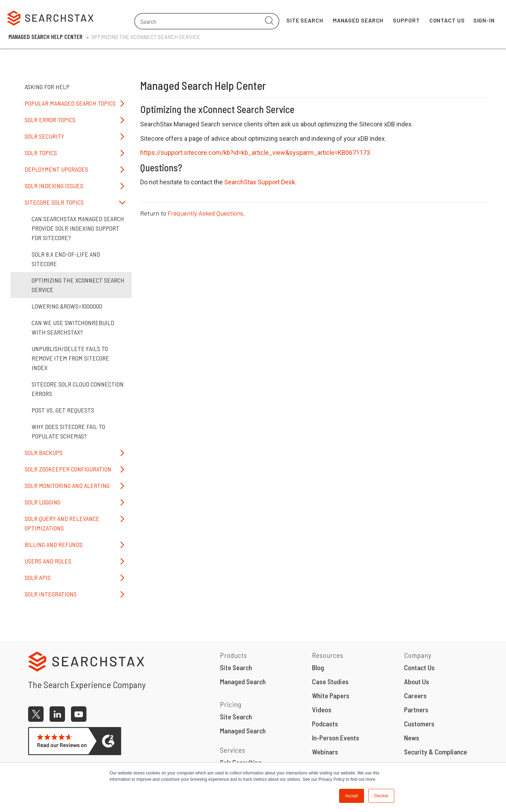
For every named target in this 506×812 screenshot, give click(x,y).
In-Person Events (336, 738)
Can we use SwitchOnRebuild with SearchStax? (73, 327)
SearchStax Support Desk (260, 182)
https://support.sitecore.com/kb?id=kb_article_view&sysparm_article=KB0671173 (255, 153)
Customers (419, 724)
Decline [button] (381, 796)
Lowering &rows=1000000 (67, 306)
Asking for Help (47, 87)
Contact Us (447, 20)
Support (406, 20)
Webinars (325, 752)
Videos (322, 709)
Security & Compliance (436, 752)
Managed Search (358, 20)
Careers (415, 695)
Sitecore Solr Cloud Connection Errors (78, 389)
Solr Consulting (241, 762)
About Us (417, 681)
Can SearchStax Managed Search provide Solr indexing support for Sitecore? (78, 228)
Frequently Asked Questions (205, 213)
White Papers (331, 695)
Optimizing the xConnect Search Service (78, 285)
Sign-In (484, 20)
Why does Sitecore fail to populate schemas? (68, 431)
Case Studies (330, 681)
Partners (416, 709)
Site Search (305, 20)
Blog (318, 667)
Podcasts (325, 724)
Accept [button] (352, 796)
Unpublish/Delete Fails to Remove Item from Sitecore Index (70, 358)
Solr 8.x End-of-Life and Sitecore (66, 259)
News (412, 738)
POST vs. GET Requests (63, 410)
